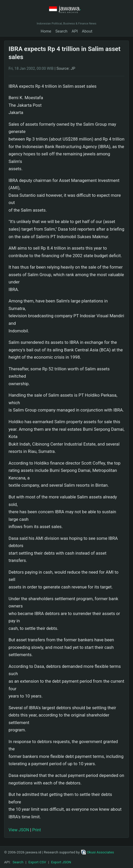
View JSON (19, 830)
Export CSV (37, 862)
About (87, 31)
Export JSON (61, 862)
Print (36, 830)
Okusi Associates (98, 852)
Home (46, 31)
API (75, 31)
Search (62, 31)
